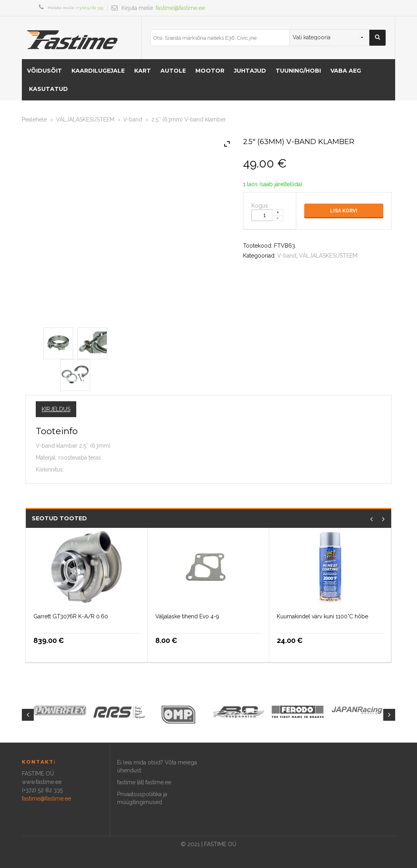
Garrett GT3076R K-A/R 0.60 (71, 616)
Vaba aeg (346, 71)
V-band (133, 119)
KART (143, 71)
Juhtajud (250, 71)
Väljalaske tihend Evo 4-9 (187, 616)
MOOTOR (210, 71)
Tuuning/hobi (298, 71)
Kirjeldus (56, 409)
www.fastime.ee (42, 782)
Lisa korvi (344, 211)
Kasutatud (48, 89)
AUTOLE (173, 71)
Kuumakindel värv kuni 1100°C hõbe (322, 616)
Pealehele (34, 119)
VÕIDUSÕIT (44, 71)
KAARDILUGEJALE (98, 71)
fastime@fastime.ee (180, 8)
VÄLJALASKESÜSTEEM (85, 119)
